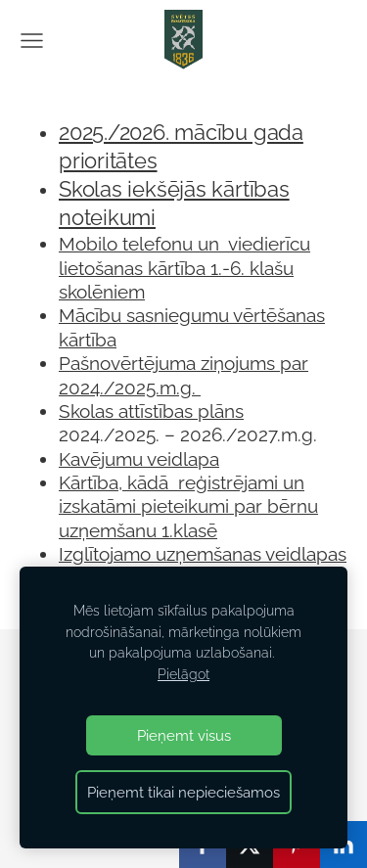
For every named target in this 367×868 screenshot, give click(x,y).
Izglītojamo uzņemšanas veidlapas (203, 554)
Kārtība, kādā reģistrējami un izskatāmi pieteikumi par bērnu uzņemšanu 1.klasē (188, 506)
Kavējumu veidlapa (139, 459)
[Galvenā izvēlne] (32, 41)
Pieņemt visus (184, 735)
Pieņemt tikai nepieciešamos (183, 792)
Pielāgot (183, 674)
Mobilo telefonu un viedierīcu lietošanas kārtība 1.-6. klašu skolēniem (184, 268)
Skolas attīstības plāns (151, 411)
